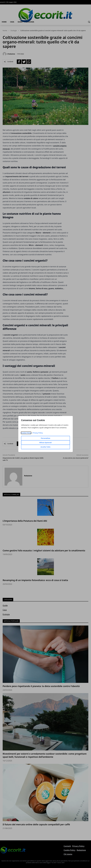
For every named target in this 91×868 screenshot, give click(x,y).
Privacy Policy (38, 433)
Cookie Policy (26, 433)
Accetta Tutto (45, 447)
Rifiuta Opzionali (45, 443)
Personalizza (46, 438)
